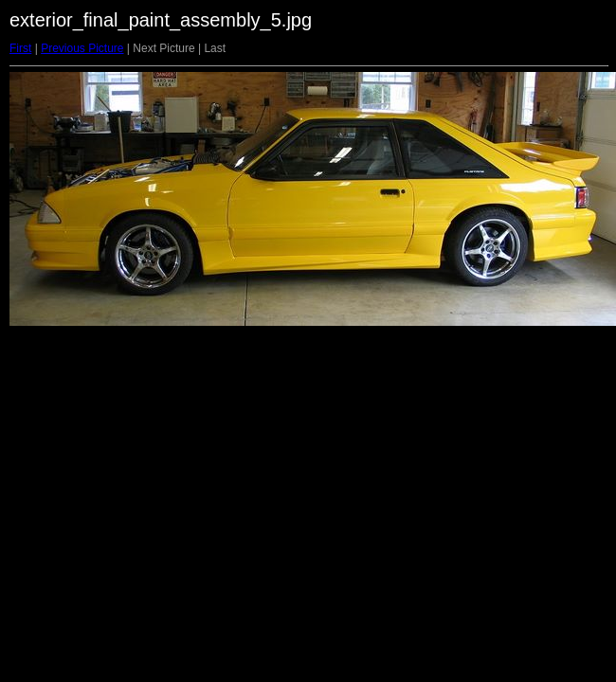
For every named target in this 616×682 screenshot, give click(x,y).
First (20, 48)
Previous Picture (82, 48)
